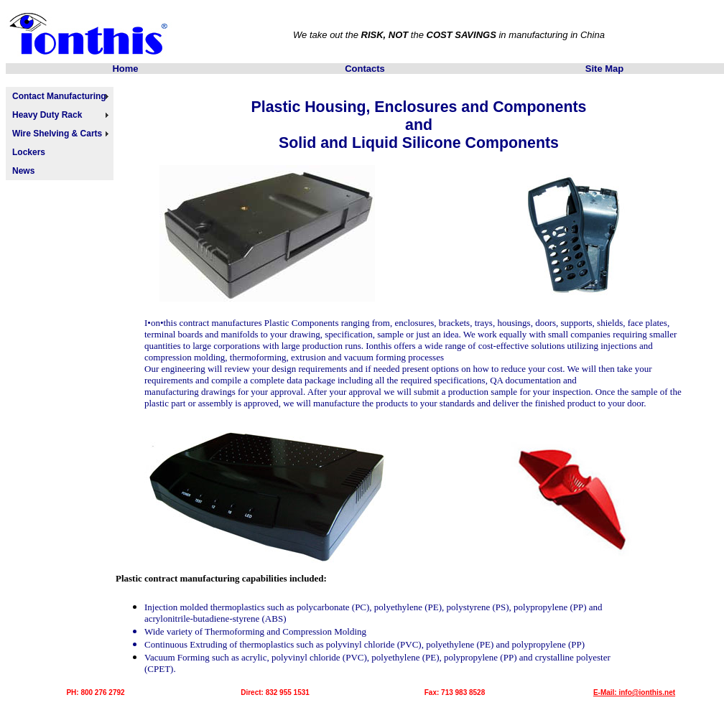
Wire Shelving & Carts (57, 134)
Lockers (29, 152)
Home (125, 69)
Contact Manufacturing (59, 96)
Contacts (365, 69)
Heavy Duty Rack (47, 115)
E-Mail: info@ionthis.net (634, 692)
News (23, 171)
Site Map (604, 69)
